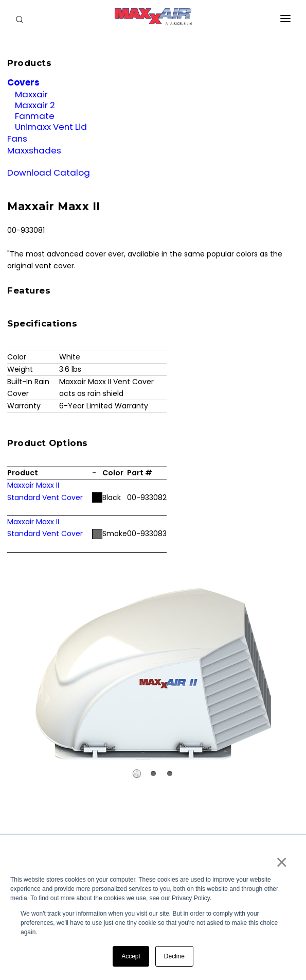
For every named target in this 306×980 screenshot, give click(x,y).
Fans (17, 139)
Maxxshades (34, 150)
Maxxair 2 (35, 105)
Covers (23, 82)
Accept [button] (131, 956)
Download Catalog (49, 173)
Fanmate (35, 116)
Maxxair (31, 94)
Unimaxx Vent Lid (51, 127)
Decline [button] (174, 956)
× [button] (281, 862)
